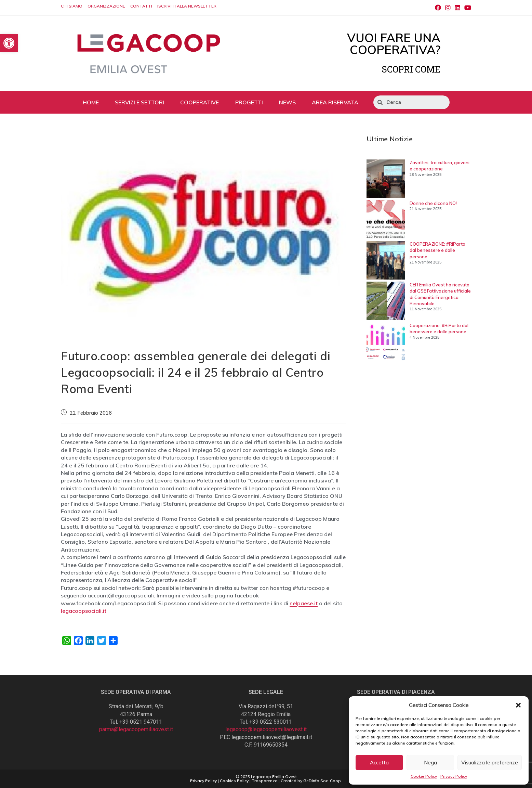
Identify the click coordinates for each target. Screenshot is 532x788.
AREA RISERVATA (335, 102)
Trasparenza (265, 781)
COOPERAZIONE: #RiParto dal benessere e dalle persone (437, 250)
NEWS (287, 102)
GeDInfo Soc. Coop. (323, 781)
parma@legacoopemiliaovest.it (136, 729)
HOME (91, 102)
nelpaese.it (304, 603)
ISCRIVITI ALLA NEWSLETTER (187, 6)
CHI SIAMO (72, 6)
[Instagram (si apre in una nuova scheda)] (448, 8)
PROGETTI (249, 102)
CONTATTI (141, 6)
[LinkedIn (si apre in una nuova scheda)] (457, 8)
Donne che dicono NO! (433, 203)
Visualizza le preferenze (490, 763)
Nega (430, 763)
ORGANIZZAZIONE (106, 6)
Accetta (379, 763)
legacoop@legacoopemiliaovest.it (266, 729)
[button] (518, 705)
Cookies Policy (234, 781)
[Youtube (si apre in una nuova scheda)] (467, 8)
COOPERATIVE (199, 102)
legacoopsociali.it (84, 611)
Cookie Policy (424, 776)
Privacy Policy (454, 776)
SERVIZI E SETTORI (139, 102)
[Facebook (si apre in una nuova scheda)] (438, 8)
